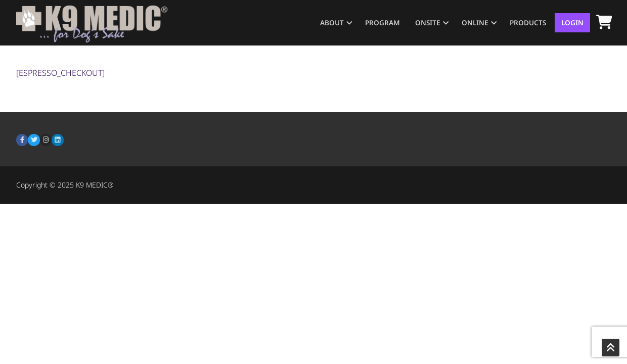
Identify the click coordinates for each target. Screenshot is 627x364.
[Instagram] (46, 140)
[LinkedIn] (57, 140)
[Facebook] (22, 140)
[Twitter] (34, 140)
